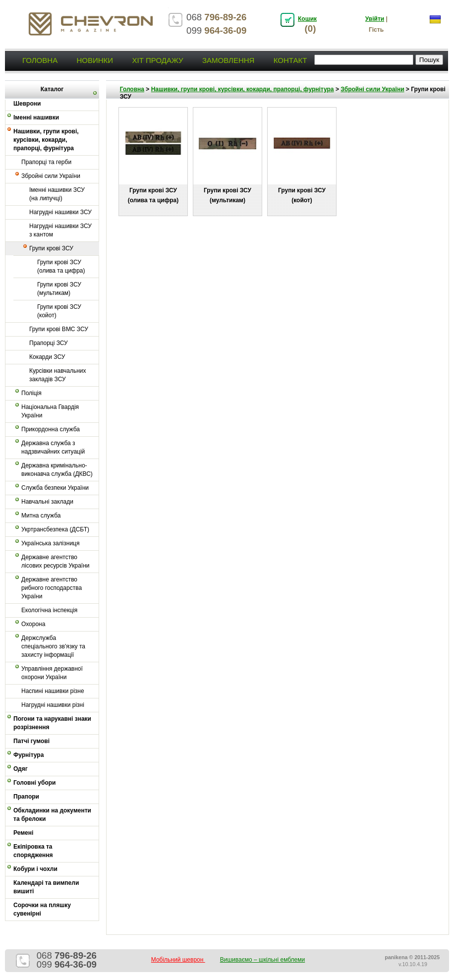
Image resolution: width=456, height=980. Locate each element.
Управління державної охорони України (52, 673)
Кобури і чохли (35, 869)
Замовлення (228, 60)
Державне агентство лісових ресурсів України (56, 561)
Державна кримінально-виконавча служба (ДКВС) (57, 470)
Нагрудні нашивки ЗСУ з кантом (60, 230)
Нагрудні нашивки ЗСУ (60, 212)
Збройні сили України (51, 176)
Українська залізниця (50, 543)
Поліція (31, 393)
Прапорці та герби (46, 162)
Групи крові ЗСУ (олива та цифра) (61, 266)
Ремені (23, 833)
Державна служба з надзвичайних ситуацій (53, 447)
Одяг (21, 769)
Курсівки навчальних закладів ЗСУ (58, 375)
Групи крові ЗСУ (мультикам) (59, 289)
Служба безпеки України (55, 488)
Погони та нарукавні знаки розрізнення (52, 723)
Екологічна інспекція (49, 610)
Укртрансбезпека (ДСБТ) (55, 529)
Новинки (95, 60)
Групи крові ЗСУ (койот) (59, 311)
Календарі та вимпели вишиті (46, 887)
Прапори (26, 797)
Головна (40, 60)
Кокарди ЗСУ (47, 357)
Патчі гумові (31, 741)
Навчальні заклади (47, 502)
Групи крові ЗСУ (51, 248)
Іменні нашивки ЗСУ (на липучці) (57, 194)
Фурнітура (28, 755)
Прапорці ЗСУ (49, 343)
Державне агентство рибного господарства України (52, 588)
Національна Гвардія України (50, 411)
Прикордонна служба (51, 429)
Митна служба (41, 516)
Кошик (307, 19)
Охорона (33, 624)
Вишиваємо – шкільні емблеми (263, 960)
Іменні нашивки (36, 117)
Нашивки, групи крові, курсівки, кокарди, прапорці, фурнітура (46, 140)
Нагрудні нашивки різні (53, 705)
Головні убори (34, 783)
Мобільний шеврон (178, 960)
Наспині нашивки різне (53, 691)
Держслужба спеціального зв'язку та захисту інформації (53, 646)
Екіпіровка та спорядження (33, 851)
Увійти (375, 19)
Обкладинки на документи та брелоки (52, 815)
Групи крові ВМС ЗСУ (59, 329)
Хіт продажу (157, 60)
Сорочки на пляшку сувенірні (42, 909)
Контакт (290, 60)
